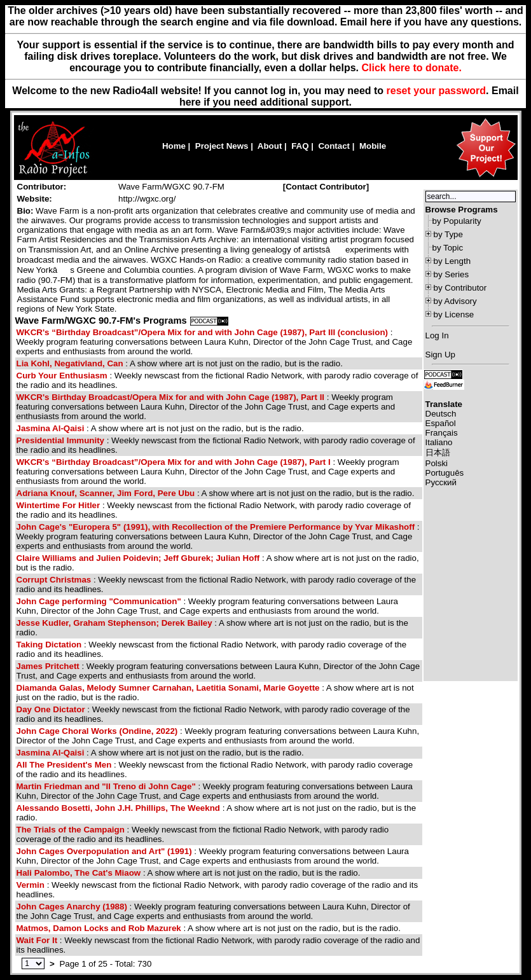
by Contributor (460, 288)
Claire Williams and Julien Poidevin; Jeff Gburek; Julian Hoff (138, 558)
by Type (448, 234)
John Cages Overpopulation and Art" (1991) (104, 851)
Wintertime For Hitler (59, 505)
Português (445, 473)
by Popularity (457, 221)
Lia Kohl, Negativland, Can (70, 363)
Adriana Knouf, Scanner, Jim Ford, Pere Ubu (106, 493)
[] (326, 187)
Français (442, 433)
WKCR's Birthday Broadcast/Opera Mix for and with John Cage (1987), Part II (172, 397)
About (270, 146)
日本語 (438, 452)
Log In (437, 335)
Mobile (373, 146)
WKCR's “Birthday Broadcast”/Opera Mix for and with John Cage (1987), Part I (174, 462)
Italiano (439, 442)
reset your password (437, 91)
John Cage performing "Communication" (99, 601)
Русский (441, 482)
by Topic (448, 248)
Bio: (25, 211)
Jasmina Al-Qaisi (51, 428)
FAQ (300, 146)
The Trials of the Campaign (71, 830)
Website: (35, 199)
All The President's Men (64, 765)
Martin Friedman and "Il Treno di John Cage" (106, 786)
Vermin (31, 885)
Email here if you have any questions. (431, 22)
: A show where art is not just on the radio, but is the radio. (180, 363)
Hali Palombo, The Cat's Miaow (79, 873)
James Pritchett (48, 666)
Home (174, 146)
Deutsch (441, 414)
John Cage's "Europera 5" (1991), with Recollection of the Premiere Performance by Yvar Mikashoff (216, 527)
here (190, 102)
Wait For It (37, 940)
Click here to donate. (411, 68)
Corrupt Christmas (54, 580)
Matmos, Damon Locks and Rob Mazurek (99, 928)
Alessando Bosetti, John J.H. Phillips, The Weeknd (118, 808)
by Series (452, 274)
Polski (437, 463)
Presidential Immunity (61, 440)
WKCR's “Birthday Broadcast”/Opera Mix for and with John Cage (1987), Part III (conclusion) (203, 332)
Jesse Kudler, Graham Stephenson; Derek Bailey (114, 623)
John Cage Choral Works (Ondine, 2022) (97, 731)
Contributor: (42, 187)
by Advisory (455, 301)
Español (441, 423)
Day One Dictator (51, 709)
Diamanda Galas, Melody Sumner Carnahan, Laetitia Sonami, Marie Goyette (168, 688)
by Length (452, 261)
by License (454, 314)
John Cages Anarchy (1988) (72, 907)
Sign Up (440, 355)
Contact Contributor (326, 187)
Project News (222, 146)
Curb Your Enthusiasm (62, 376)
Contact (334, 146)
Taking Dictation (49, 645)
